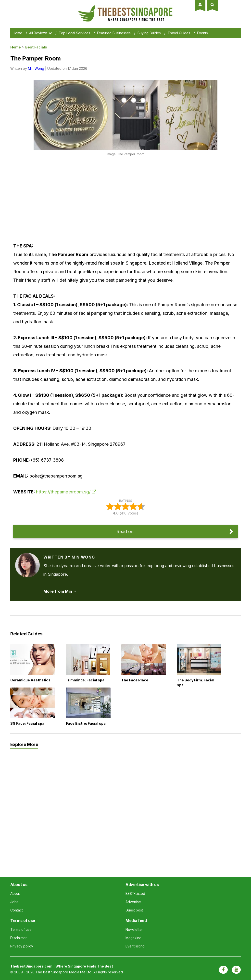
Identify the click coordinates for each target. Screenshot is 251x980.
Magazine (133, 938)
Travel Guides (179, 33)
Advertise (133, 902)
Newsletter (134, 929)
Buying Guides (149, 33)
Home (18, 33)
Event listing (135, 946)
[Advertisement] (102, 198)
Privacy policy (22, 946)
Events (202, 33)
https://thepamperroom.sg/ (63, 492)
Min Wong (36, 68)
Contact (17, 910)
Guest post (134, 910)
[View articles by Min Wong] (27, 557)
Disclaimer (19, 938)
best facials (36, 47)
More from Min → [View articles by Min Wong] (60, 591)
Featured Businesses (114, 33)
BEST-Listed (135, 893)
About (15, 893)
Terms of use (21, 929)
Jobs (14, 902)
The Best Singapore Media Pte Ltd (63, 972)
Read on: (125, 531)
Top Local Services (75, 33)
